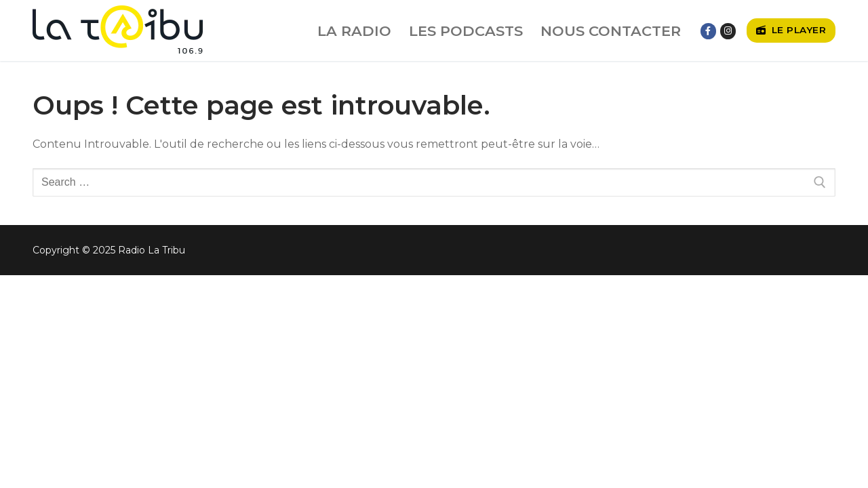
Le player (791, 30)
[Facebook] (708, 31)
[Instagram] (728, 31)
